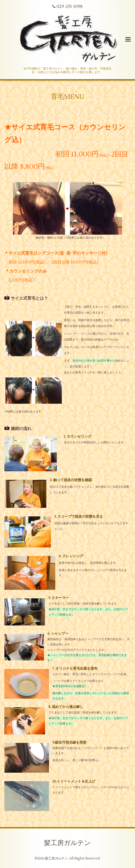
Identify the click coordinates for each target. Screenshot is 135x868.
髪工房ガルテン (67, 843)
